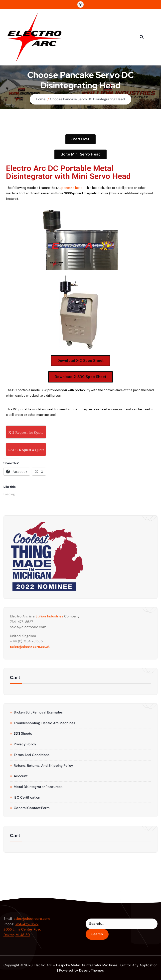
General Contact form (32, 808)
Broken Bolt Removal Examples (38, 712)
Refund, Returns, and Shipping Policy (43, 766)
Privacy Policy (25, 744)
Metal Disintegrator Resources (38, 787)
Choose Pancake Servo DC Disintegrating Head (87, 99)
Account (21, 776)
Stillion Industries (49, 616)
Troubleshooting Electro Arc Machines (44, 723)
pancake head (72, 188)
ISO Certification (27, 797)
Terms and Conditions (32, 755)
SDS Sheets (23, 734)
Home (41, 99)
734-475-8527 (27, 924)
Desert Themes (91, 970)
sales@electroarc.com (32, 919)
